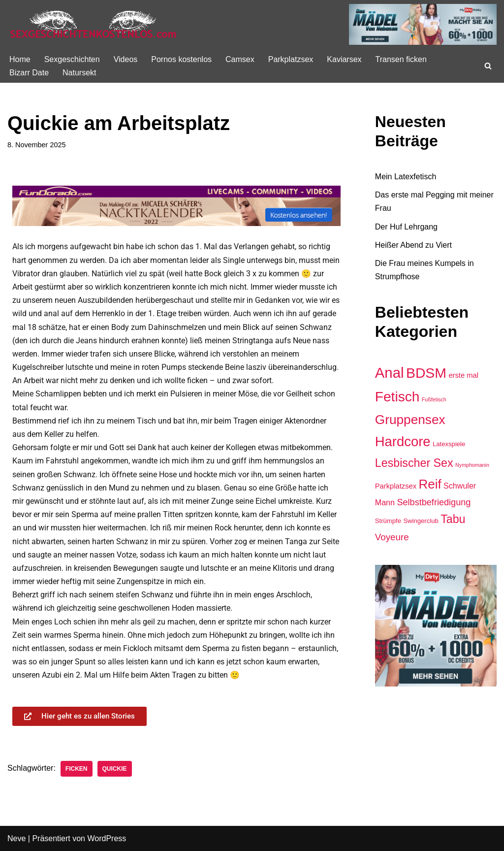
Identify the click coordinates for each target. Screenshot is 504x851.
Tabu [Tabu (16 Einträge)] (453, 519)
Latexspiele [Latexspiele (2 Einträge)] (449, 444)
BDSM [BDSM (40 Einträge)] (426, 373)
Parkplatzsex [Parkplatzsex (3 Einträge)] (396, 486)
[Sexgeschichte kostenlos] (94, 24)
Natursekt (79, 73)
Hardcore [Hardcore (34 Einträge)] (403, 442)
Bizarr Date (29, 73)
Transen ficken (401, 59)
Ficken (77, 769)
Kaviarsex (344, 59)
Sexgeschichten (72, 59)
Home (20, 59)
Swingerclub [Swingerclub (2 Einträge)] (421, 521)
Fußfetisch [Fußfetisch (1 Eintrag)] (434, 399)
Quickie (115, 769)
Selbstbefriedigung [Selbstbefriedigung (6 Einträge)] (434, 502)
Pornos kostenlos (181, 59)
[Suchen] (488, 66)
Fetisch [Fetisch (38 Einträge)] (397, 397)
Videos (126, 59)
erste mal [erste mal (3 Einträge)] (463, 375)
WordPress (107, 838)
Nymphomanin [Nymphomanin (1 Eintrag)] (472, 465)
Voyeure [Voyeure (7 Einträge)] (392, 537)
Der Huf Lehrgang (406, 227)
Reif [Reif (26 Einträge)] (430, 484)
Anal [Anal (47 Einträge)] (390, 373)
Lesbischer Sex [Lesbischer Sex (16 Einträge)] (414, 463)
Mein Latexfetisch (406, 177)
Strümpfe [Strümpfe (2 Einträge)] (388, 521)
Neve (16, 838)
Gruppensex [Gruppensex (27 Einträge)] (410, 420)
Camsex (240, 59)
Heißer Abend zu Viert (413, 245)
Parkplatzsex (291, 59)
